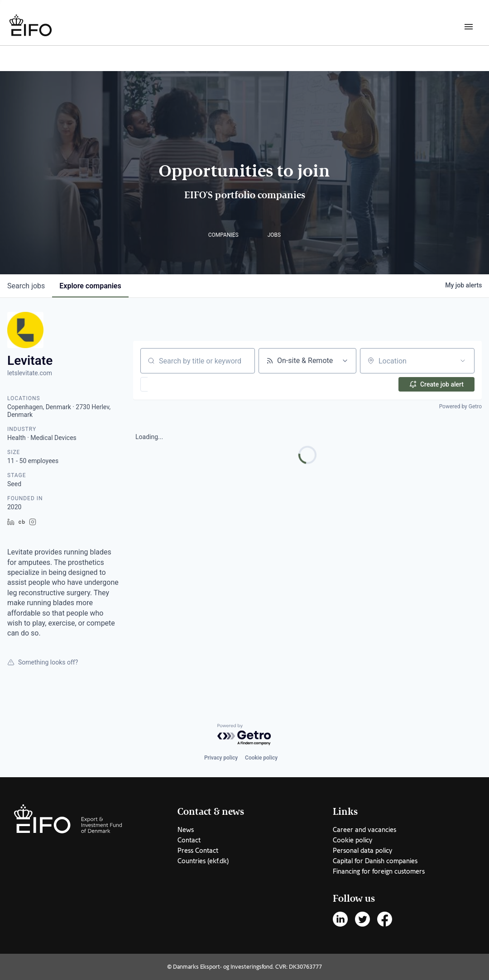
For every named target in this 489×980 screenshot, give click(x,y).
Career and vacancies (364, 830)
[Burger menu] (469, 26)
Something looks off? (43, 662)
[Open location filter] (463, 361)
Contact (189, 840)
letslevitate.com (30, 373)
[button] (170, 384)
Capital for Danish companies (375, 861)
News (186, 830)
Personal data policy (362, 851)
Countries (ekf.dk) (203, 861)
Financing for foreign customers (379, 871)
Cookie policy (261, 758)
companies (90, 286)
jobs (26, 286)
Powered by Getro (460, 406)
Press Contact (198, 851)
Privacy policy (221, 758)
